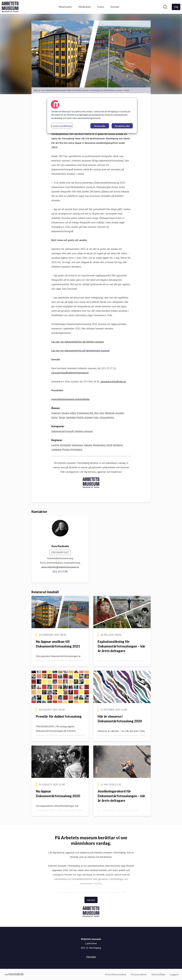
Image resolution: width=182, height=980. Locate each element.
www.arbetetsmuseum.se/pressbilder (71, 399)
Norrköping (76, 450)
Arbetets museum (84, 431)
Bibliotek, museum (115, 413)
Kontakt (115, 7)
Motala (66, 450)
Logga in (174, 974)
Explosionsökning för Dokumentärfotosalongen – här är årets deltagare (121, 646)
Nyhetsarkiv (65, 7)
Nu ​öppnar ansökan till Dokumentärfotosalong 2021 (58, 644)
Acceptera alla (122, 126)
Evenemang (83, 413)
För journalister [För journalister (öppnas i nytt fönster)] (139, 974)
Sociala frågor (69, 413)
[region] (92, 116)
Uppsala (88, 445)
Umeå (109, 445)
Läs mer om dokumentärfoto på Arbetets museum (78, 342)
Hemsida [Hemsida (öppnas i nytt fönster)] (91, 957)
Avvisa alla (100, 126)
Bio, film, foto (97, 413)
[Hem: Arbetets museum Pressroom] (10, 7)
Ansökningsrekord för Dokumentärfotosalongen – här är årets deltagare (121, 796)
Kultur (55, 418)
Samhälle (71, 418)
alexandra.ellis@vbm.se (113, 382)
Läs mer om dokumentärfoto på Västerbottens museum (80, 351)
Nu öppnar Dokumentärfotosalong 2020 (58, 794)
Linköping (56, 450)
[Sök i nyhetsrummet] (165, 7)
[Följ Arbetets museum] (176, 7)
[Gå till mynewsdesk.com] (14, 974)
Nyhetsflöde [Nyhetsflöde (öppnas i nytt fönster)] (158, 974)
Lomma (55, 445)
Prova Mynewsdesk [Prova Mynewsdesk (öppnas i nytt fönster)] (115, 974)
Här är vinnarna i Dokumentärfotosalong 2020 (120, 719)
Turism (62, 418)
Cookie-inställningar (62, 126)
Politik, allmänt (85, 418)
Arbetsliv (56, 413)
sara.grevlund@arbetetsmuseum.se (70, 373)
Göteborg (118, 445)
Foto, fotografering (104, 418)
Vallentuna (77, 445)
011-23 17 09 (60, 572)
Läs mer (91, 900)
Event (101, 7)
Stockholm (65, 445)
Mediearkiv (85, 7)
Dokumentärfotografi (63, 431)
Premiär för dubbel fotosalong (59, 716)
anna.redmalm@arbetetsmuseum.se (60, 567)
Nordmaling (99, 445)
